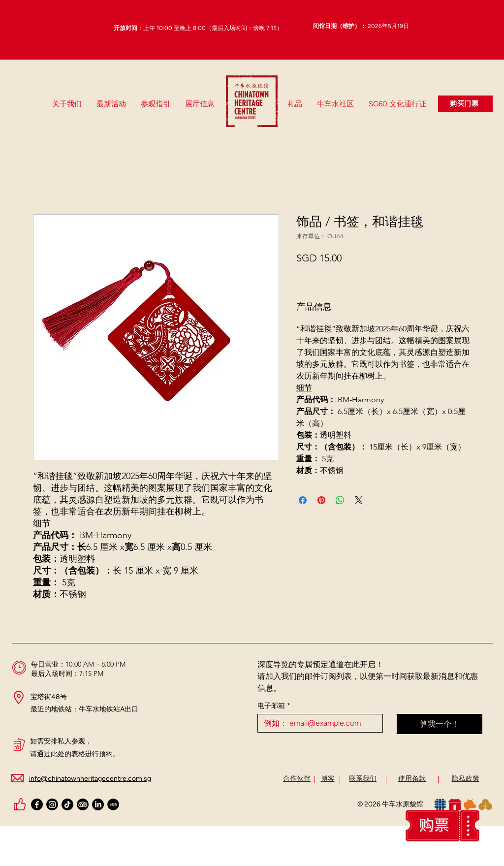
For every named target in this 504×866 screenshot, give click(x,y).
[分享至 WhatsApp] (340, 500)
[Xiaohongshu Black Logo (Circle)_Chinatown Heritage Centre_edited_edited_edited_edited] (113, 804)
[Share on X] (359, 500)
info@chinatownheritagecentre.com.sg (90, 779)
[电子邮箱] (317, 723)
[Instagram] (52, 804)
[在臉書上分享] (303, 500)
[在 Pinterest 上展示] (321, 500)
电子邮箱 (274, 706)
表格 (78, 754)
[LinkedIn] (98, 804)
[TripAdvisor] (83, 804)
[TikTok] (67, 804)
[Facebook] (37, 804)
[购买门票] (465, 104)
